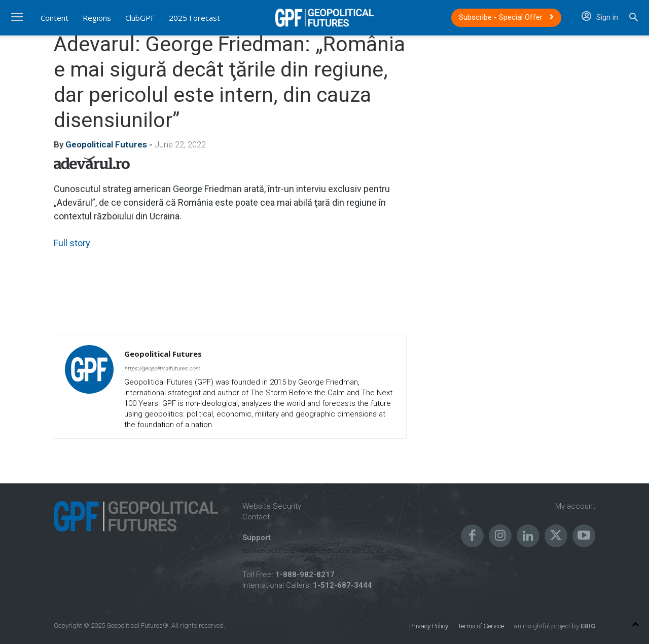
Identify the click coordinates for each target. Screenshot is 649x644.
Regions (97, 18)
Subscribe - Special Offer (506, 17)
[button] (634, 18)
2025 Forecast (194, 18)
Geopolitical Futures (106, 144)
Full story (72, 243)
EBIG (587, 626)
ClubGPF (140, 18)
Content (55, 18)
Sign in (600, 17)
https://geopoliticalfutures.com (162, 369)
